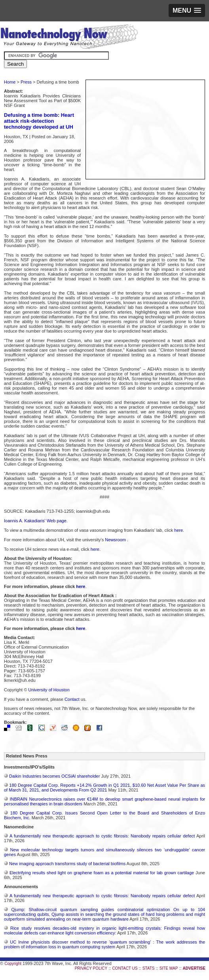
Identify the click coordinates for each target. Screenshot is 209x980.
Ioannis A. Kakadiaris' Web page (35, 521)
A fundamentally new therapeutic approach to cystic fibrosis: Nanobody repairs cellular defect (102, 836)
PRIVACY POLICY (91, 968)
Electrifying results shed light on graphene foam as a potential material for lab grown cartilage (102, 873)
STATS (149, 968)
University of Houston (49, 690)
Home (10, 82)
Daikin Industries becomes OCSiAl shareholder (54, 776)
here (179, 530)
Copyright (13, 964)
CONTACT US (125, 968)
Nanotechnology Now (69, 38)
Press (26, 82)
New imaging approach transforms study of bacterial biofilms (67, 864)
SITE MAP (169, 968)
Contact (72, 699)
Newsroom (116, 540)
